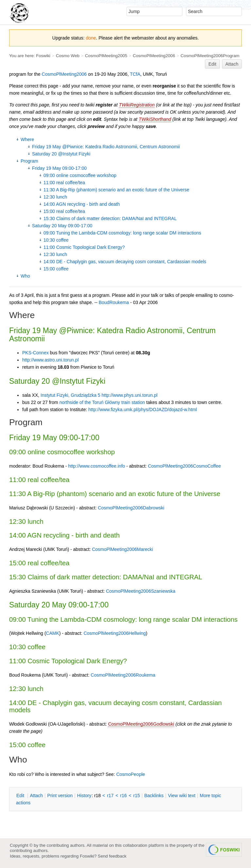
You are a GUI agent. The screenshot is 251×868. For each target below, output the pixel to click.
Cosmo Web (68, 56)
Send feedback (112, 856)
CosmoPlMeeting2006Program (210, 56)
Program (29, 161)
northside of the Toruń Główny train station (102, 402)
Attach (232, 64)
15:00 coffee (56, 269)
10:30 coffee (56, 240)
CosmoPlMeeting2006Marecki (122, 549)
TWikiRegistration (137, 105)
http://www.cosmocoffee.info (97, 466)
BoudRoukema (114, 302)
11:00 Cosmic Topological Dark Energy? (84, 247)
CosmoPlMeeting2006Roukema (123, 675)
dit (21, 796)
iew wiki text (182, 796)
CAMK (53, 633)
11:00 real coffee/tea (64, 183)
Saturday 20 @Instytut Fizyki (61, 154)
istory (84, 796)
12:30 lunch (55, 197)
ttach (36, 796)
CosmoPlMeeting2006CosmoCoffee (184, 466)
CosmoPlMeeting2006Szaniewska (141, 591)
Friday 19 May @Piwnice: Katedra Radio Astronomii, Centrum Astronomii (106, 147)
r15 (137, 796)
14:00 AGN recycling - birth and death (82, 204)
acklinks (154, 796)
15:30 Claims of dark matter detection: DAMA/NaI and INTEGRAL (110, 218)
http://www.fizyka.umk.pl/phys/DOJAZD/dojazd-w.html (142, 410)
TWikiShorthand (155, 119)
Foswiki (43, 56)
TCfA (135, 74)
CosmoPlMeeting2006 (154, 56)
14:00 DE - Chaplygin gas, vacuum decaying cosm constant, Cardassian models (125, 262)
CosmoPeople (131, 774)
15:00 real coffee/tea (64, 211)
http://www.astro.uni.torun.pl (50, 360)
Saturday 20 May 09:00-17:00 (62, 226)
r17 (110, 796)
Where (27, 139)
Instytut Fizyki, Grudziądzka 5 (70, 395)
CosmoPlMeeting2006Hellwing (115, 633)
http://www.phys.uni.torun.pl (130, 395)
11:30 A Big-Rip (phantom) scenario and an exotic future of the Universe (116, 190)
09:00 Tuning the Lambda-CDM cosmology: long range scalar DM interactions (122, 233)
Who (25, 276)
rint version (60, 796)
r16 (124, 796)
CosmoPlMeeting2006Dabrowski (131, 508)
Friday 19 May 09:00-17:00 (59, 168)
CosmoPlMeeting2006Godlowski (141, 724)
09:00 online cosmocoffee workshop (80, 175)
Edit (212, 64)
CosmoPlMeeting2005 (106, 56)
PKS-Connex (35, 353)
